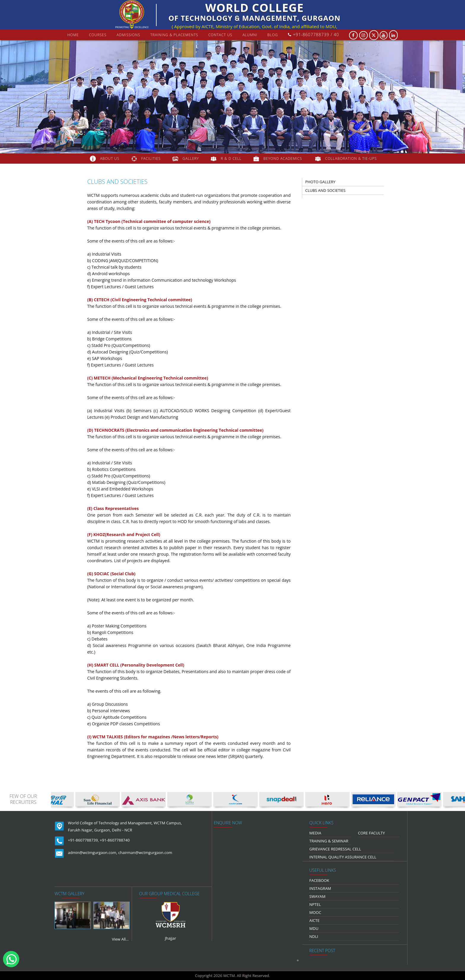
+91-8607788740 (115, 840)
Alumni (250, 35)
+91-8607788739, (83, 840)
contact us (220, 35)
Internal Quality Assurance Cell (343, 857)
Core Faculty (371, 833)
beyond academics (283, 158)
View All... (120, 939)
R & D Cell (231, 158)
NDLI (314, 936)
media (315, 833)
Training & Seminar (329, 841)
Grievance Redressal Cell (335, 849)
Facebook (319, 880)
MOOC (315, 912)
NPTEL (315, 904)
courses (98, 35)
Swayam (317, 896)
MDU (314, 928)
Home (73, 35)
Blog (273, 35)
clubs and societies (325, 190)
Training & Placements (174, 35)
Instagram (320, 888)
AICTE (314, 920)
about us (110, 158)
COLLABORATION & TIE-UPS (351, 158)
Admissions (128, 35)
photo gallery (320, 182)
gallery (191, 158)
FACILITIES (151, 158)
